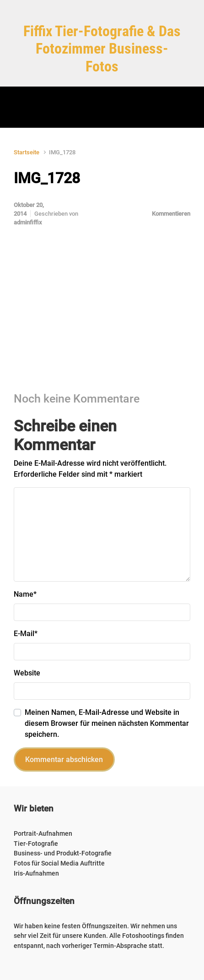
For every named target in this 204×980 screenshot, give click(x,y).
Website (27, 673)
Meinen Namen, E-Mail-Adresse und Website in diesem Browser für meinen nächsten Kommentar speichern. (107, 723)
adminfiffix (28, 222)
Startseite (27, 152)
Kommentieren (171, 214)
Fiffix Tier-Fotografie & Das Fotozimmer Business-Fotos (102, 49)
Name (25, 594)
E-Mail (26, 634)
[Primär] (102, 107)
